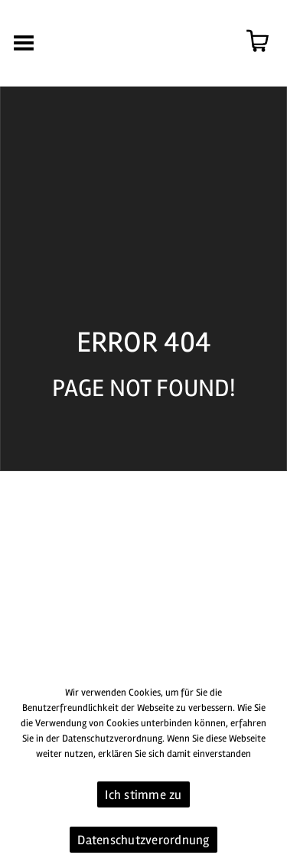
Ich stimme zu (143, 795)
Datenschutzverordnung (143, 840)
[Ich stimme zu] (268, 771)
